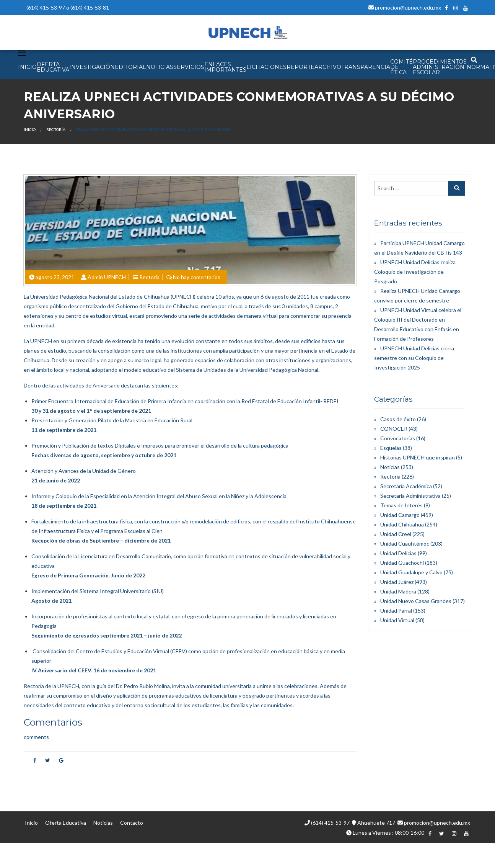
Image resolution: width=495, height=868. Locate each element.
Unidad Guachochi (402, 563)
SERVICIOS (189, 67)
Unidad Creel (396, 534)
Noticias (390, 467)
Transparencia (366, 67)
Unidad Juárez (397, 582)
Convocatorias (398, 438)
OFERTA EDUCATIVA (53, 67)
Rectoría (56, 129)
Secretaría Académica (406, 486)
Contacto (132, 823)
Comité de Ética (401, 67)
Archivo (328, 67)
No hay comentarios (197, 277)
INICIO (27, 67)
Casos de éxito (398, 419)
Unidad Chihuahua (402, 524)
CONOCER (394, 429)
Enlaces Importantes (225, 67)
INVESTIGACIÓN (92, 67)
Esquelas (391, 448)
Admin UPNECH (107, 277)
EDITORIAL (130, 67)
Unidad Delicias (398, 553)
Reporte (300, 67)
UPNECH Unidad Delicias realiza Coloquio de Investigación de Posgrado (415, 272)
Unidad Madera (398, 591)
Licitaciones (266, 67)
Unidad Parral (396, 611)
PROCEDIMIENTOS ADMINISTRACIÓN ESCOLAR (440, 67)
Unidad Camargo (400, 515)
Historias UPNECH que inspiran (418, 457)
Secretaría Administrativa (410, 496)
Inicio (30, 129)
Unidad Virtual (397, 620)
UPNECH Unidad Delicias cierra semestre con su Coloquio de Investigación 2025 (414, 358)
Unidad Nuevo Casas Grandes (416, 601)
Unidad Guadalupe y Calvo (411, 572)
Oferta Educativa (66, 823)
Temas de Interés (401, 505)
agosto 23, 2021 (55, 277)
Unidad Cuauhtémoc (405, 544)
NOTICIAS (160, 67)
